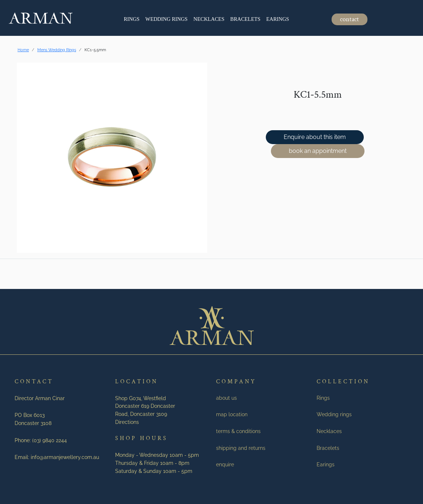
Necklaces (209, 19)
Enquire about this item (315, 137)
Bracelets (245, 19)
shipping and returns (241, 448)
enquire (225, 464)
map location (232, 414)
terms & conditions (238, 431)
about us (226, 398)
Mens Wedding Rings (57, 50)
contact (350, 19)
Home (23, 50)
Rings (131, 19)
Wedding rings (167, 19)
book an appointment (318, 151)
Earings (277, 19)
